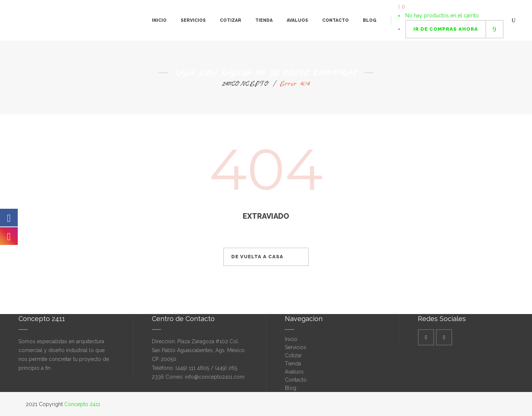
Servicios (296, 347)
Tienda (293, 364)
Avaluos (294, 372)
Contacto (296, 380)
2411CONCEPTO (246, 84)
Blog (291, 388)
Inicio (291, 339)
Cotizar (293, 355)
